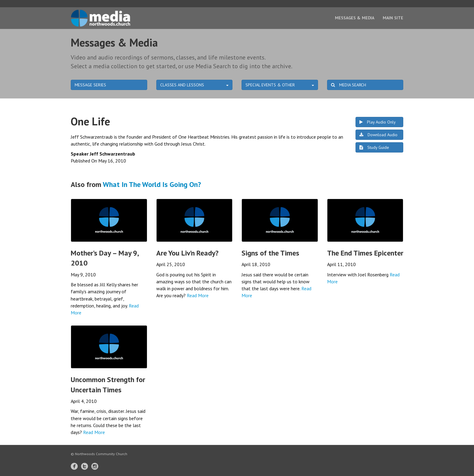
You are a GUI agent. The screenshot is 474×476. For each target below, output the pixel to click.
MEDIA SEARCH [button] (349, 85)
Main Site (393, 18)
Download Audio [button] (378, 135)
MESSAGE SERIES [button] (90, 85)
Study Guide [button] (374, 147)
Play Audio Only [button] (378, 122)
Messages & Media (355, 18)
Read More (198, 295)
